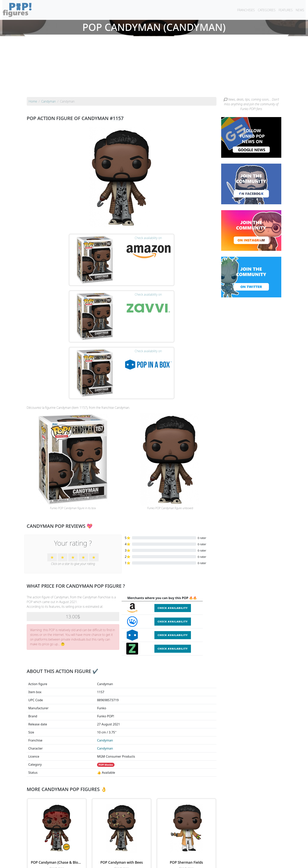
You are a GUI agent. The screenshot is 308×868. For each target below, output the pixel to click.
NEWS (300, 10)
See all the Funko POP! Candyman (122, 822)
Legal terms (183, 863)
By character (171, 855)
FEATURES (286, 10)
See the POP (57, 804)
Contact (167, 863)
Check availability (173, 526)
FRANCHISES (246, 10)
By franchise (151, 855)
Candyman (105, 659)
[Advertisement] (154, 68)
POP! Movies (106, 683)
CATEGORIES (267, 10)
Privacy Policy (203, 863)
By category (191, 855)
